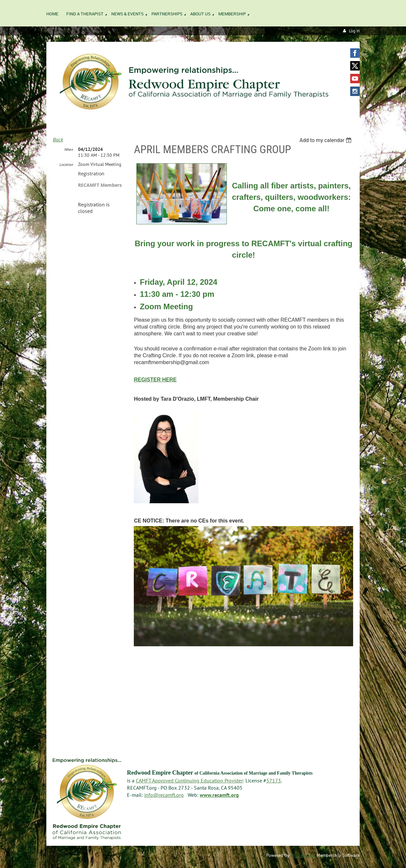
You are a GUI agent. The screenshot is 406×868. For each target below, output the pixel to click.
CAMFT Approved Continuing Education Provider (189, 780)
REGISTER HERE (155, 380)
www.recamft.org (219, 795)
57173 (274, 780)
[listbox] (326, 140)
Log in (354, 31)
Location (66, 164)
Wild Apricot (303, 855)
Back (58, 139)
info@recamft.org (164, 795)
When (69, 149)
